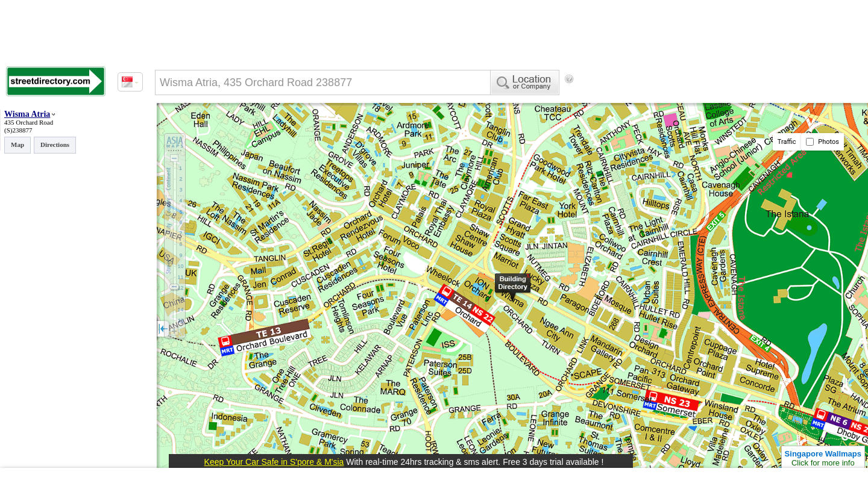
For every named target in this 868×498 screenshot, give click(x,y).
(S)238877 (18, 130)
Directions (55, 145)
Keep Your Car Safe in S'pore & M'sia (274, 462)
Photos (822, 142)
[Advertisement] (676, 99)
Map (17, 145)
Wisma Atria (27, 114)
